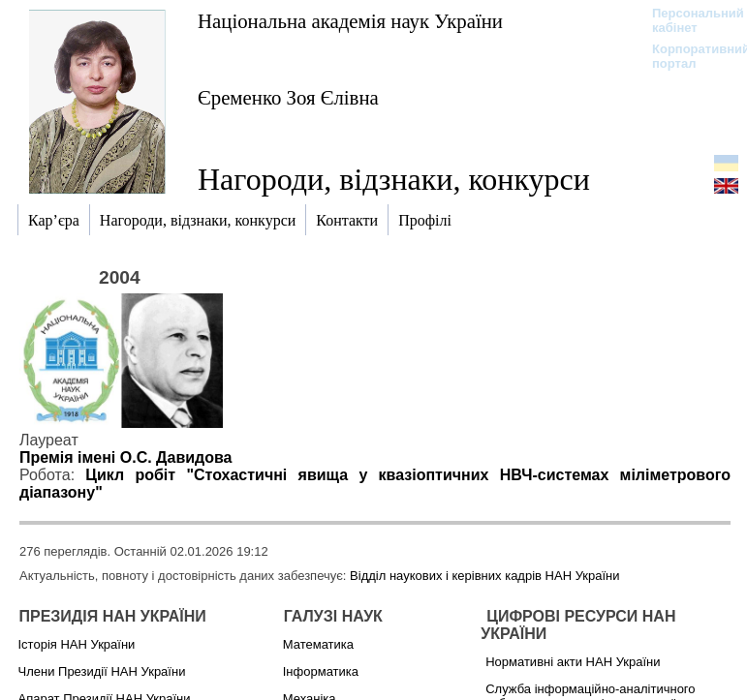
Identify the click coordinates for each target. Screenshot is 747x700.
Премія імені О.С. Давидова (126, 457)
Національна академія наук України (350, 21)
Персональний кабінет (688, 20)
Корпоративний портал (688, 56)
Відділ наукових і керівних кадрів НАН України (484, 576)
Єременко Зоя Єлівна (288, 97)
